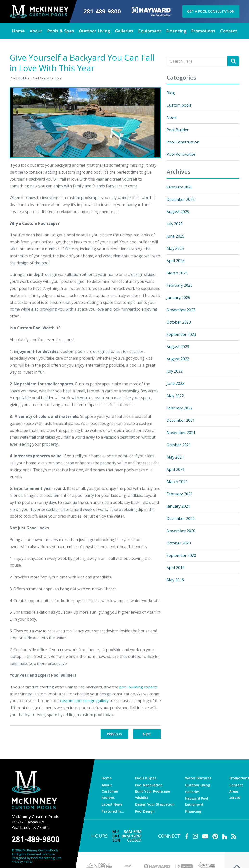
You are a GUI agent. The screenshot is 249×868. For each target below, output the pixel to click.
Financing (194, 811)
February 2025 (180, 285)
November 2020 (181, 531)
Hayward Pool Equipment (197, 801)
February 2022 (180, 408)
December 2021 (181, 420)
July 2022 (175, 371)
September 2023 (181, 334)
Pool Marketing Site (46, 857)
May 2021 (175, 457)
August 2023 (178, 346)
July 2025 (175, 224)
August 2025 (178, 211)
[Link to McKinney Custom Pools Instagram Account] (195, 836)
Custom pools (179, 105)
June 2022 (175, 383)
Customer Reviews (110, 794)
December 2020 (181, 518)
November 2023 (181, 310)
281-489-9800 (102, 11)
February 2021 (180, 494)
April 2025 (176, 260)
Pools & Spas (146, 778)
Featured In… (113, 811)
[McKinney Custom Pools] (39, 11)
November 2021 (181, 432)
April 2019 (176, 567)
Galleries (193, 792)
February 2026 (180, 187)
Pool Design (145, 811)
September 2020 (181, 555)
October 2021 (179, 445)
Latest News (112, 804)
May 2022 (175, 395)
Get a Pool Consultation (211, 11)
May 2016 (175, 580)
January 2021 (178, 506)
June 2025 (175, 236)
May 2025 (175, 248)
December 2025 (181, 199)
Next (147, 734)
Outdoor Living (198, 785)
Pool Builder (178, 130)
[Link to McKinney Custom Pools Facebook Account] (187, 836)
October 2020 (179, 543)
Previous (115, 734)
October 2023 (179, 322)
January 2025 (178, 297)
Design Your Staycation (155, 804)
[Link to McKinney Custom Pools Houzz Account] (225, 836)
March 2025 (177, 273)
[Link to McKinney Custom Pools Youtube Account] (205, 836)
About (107, 785)
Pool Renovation (181, 154)
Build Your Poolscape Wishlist (153, 794)
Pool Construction (183, 142)
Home (107, 778)
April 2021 (176, 469)
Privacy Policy (22, 861)
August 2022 (178, 359)
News (172, 117)
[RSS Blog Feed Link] (234, 836)
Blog (171, 93)
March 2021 (177, 481)
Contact (236, 785)
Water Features (199, 778)
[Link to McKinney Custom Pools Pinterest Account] (215, 836)
